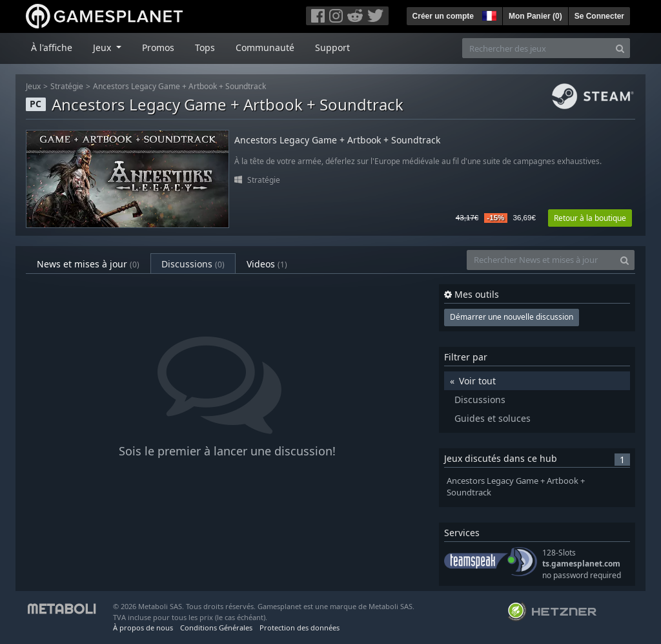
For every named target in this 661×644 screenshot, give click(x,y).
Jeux (33, 86)
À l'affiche (52, 47)
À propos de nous (143, 628)
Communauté (265, 47)
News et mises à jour (88, 264)
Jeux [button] (103, 47)
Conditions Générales (216, 628)
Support (332, 47)
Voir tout (477, 381)
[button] (488, 14)
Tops (205, 47)
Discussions (193, 264)
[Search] (620, 48)
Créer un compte (443, 16)
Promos (158, 47)
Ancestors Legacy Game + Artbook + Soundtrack (179, 86)
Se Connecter (599, 16)
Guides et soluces (493, 418)
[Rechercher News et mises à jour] (541, 260)
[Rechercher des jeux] (536, 48)
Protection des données (300, 628)
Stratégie (67, 86)
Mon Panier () (535, 16)
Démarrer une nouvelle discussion (512, 317)
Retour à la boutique (590, 218)
